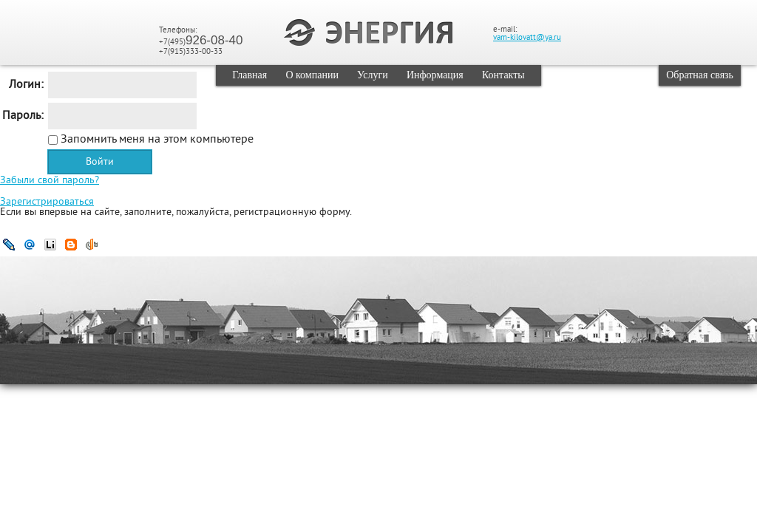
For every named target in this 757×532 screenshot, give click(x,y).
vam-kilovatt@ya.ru (527, 38)
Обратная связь (700, 75)
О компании (312, 75)
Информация (435, 75)
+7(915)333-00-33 (191, 52)
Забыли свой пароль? (50, 181)
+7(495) (201, 42)
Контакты (503, 75)
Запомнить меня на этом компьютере (156, 140)
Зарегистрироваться (47, 202)
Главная (249, 75)
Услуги (373, 75)
